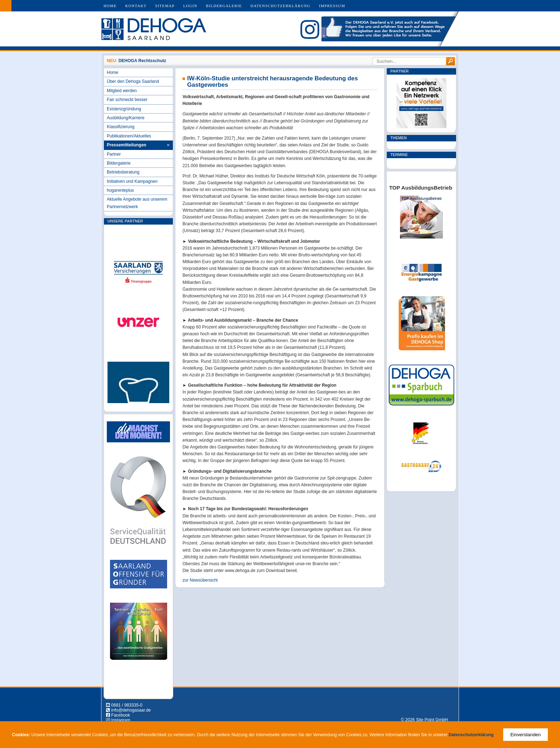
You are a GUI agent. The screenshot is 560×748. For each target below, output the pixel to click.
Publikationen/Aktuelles (129, 136)
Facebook (121, 715)
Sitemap (165, 6)
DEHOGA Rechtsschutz (142, 61)
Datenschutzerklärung (280, 6)
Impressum (332, 6)
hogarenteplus (120, 190)
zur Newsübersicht (200, 580)
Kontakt (136, 6)
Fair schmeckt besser (127, 100)
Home (110, 6)
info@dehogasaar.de (131, 710)
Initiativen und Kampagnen (132, 181)
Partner (114, 154)
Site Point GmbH (432, 720)
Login (190, 6)
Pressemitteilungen (127, 145)
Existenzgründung (124, 109)
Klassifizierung (121, 127)
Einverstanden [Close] (526, 735)
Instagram (121, 720)
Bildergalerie (224, 6)
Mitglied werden (122, 91)
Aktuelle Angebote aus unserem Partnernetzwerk (137, 203)
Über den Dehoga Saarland (133, 81)
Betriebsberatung (123, 172)
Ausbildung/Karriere (126, 118)
